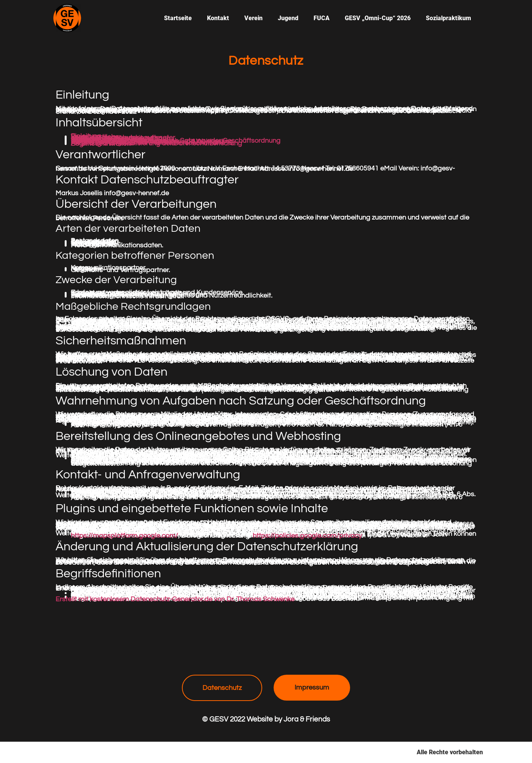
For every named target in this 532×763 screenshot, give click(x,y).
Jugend (288, 18)
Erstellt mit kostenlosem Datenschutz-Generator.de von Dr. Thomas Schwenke (175, 599)
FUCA (322, 18)
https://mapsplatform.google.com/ (124, 536)
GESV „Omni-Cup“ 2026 (378, 18)
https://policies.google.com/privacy (307, 536)
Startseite (178, 18)
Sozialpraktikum (448, 18)
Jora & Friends (307, 719)
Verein (253, 18)
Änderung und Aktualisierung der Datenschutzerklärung (156, 143)
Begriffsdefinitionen (101, 144)
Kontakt (218, 18)
